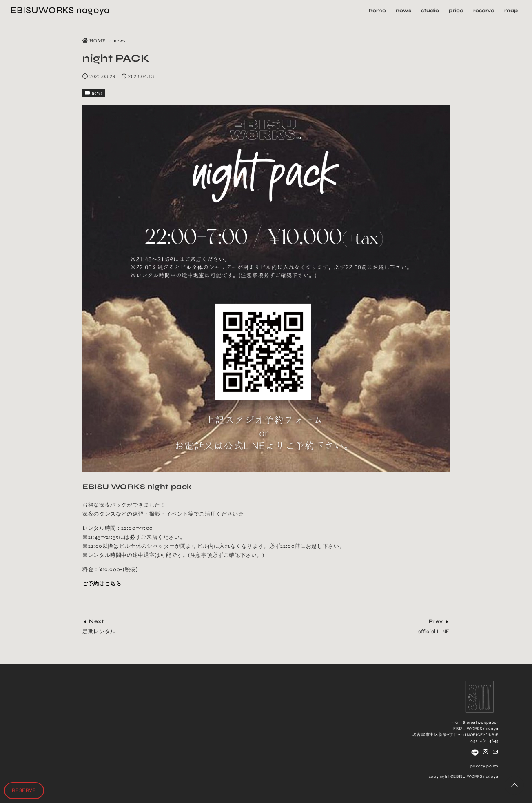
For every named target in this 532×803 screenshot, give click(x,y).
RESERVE (24, 790)
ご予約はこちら (102, 584)
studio (430, 10)
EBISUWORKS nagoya (61, 10)
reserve (483, 10)
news (403, 10)
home (377, 10)
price (456, 10)
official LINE (434, 632)
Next (97, 621)
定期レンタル (99, 632)
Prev (436, 621)
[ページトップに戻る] (514, 785)
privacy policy (484, 766)
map (510, 10)
